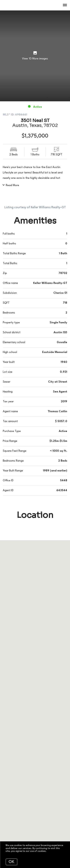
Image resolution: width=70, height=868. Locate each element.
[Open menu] (65, 5)
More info (52, 851)
